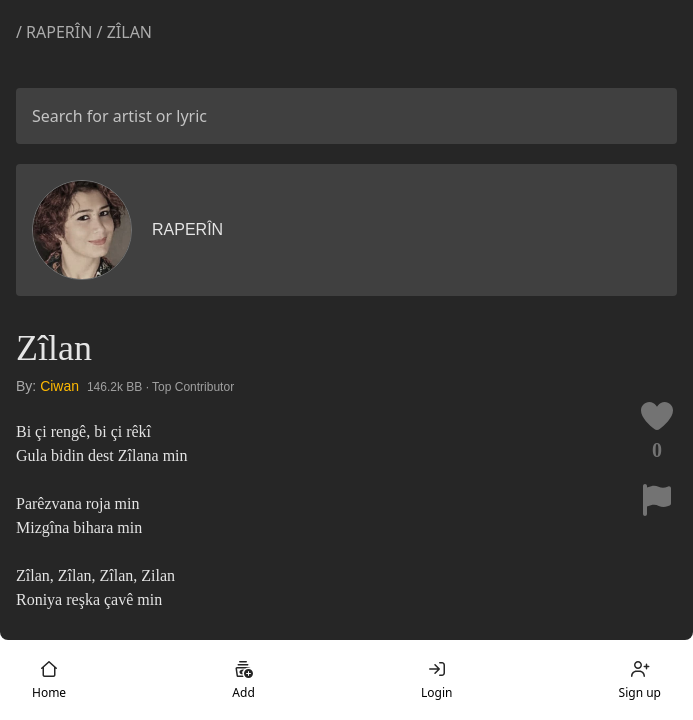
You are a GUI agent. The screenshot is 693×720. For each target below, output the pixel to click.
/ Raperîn (56, 32)
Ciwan (59, 386)
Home (49, 680)
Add (243, 680)
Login (436, 680)
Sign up (640, 680)
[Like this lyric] (657, 416)
